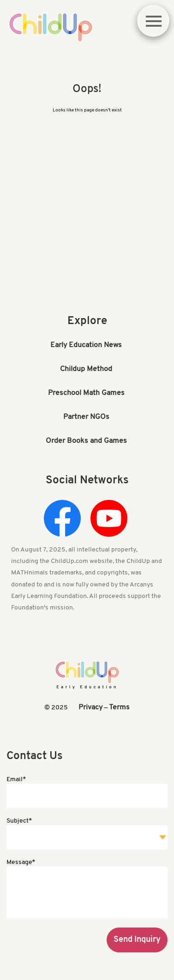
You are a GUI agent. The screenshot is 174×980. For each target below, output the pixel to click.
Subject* (19, 821)
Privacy (90, 707)
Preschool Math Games (86, 393)
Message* (21, 862)
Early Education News (86, 345)
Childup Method (86, 369)
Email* (16, 780)
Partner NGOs (86, 417)
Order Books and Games (86, 441)
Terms (119, 707)
